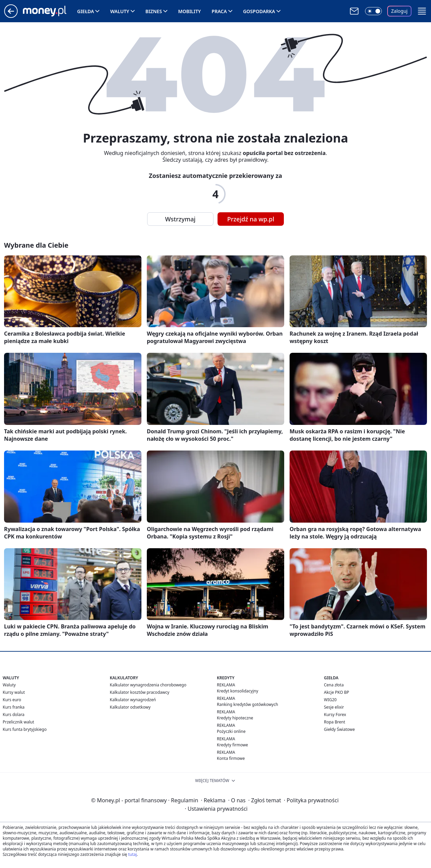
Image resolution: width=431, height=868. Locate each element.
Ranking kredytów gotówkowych (247, 704)
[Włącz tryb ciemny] (373, 11)
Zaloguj (400, 11)
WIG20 (330, 700)
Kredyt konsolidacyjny (238, 691)
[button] (422, 11)
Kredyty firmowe (233, 745)
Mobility (190, 11)
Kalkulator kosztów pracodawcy (140, 692)
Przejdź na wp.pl (251, 219)
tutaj (132, 854)
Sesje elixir (334, 707)
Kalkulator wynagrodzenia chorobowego (148, 685)
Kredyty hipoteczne (235, 718)
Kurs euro (12, 700)
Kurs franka (14, 707)
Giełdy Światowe (339, 729)
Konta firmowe (231, 758)
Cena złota (334, 685)
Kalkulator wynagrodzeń (133, 700)
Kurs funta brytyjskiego (25, 729)
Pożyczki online (231, 731)
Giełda (86, 11)
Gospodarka (259, 11)
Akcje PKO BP (337, 692)
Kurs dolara (14, 715)
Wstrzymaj (180, 219)
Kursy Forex (335, 715)
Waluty (120, 11)
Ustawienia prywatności (216, 809)
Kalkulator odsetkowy (130, 707)
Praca (219, 11)
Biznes (154, 11)
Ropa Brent (335, 722)
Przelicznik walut (18, 722)
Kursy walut (14, 692)
